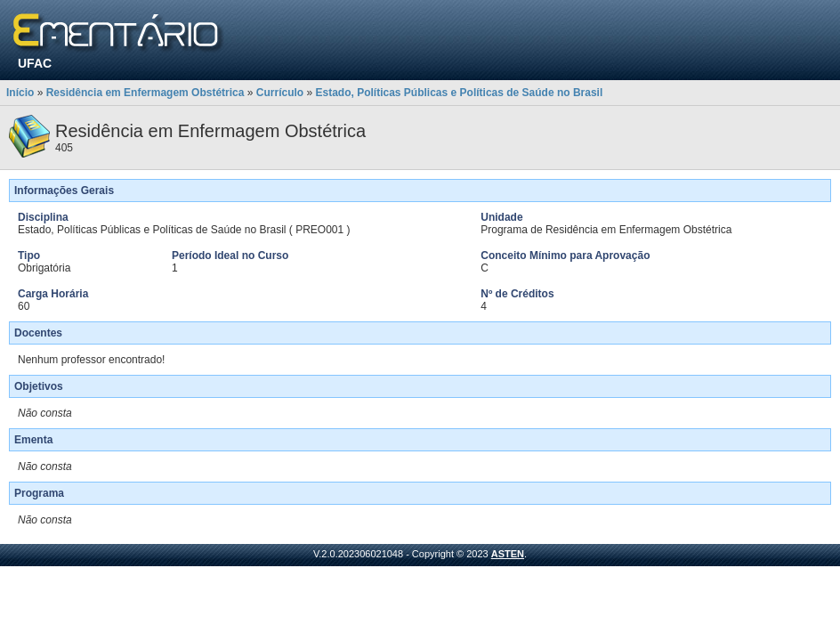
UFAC (35, 63)
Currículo (280, 93)
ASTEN (508, 554)
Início (20, 93)
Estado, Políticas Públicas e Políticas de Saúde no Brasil (459, 93)
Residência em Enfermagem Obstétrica (145, 93)
